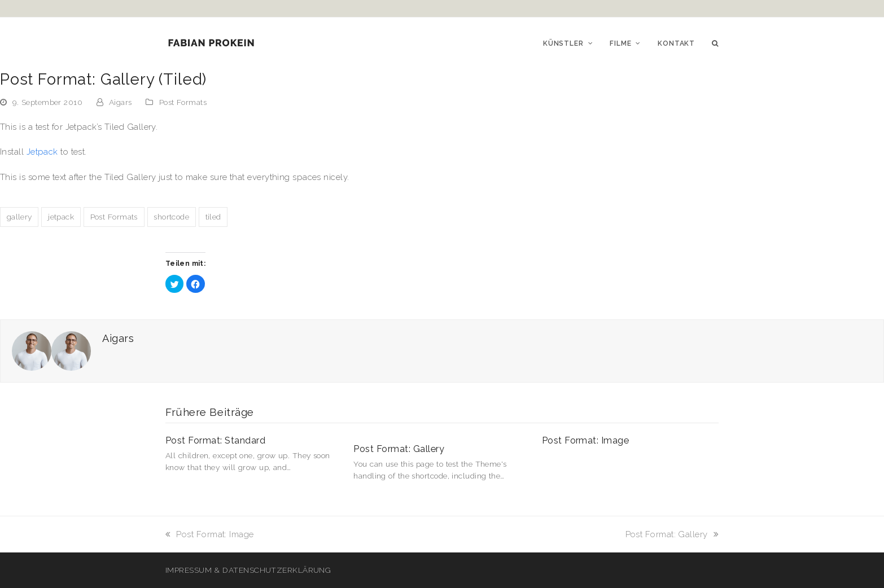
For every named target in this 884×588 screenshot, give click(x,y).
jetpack (61, 217)
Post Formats (183, 102)
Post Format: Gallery (399, 449)
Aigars (121, 102)
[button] (715, 43)
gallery (19, 217)
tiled (213, 217)
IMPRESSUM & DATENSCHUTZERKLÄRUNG (248, 570)
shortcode (171, 217)
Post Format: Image (586, 440)
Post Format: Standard (215, 440)
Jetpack (42, 152)
